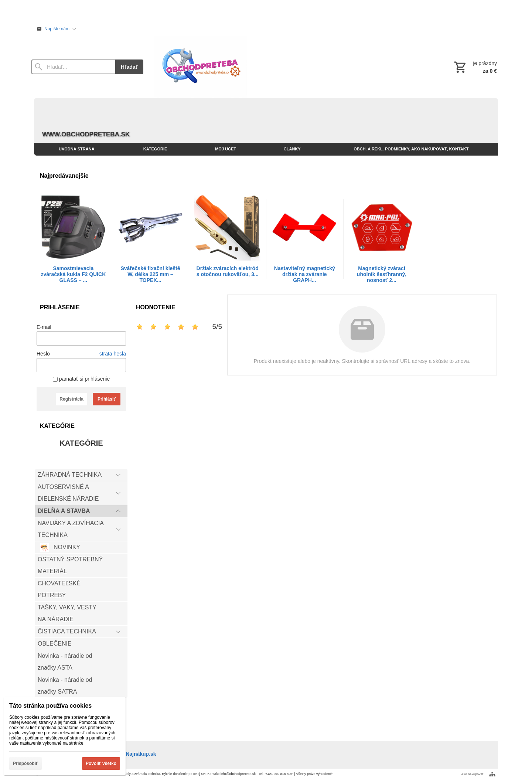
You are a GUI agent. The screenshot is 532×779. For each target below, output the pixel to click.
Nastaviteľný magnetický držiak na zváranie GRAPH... (305, 274)
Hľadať (129, 67)
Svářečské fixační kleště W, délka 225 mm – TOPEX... (150, 274)
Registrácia (71, 399)
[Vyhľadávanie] (73, 67)
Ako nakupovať (473, 774)
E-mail (44, 327)
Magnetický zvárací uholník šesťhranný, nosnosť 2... (382, 274)
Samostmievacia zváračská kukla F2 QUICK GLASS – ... (73, 274)
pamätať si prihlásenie (81, 379)
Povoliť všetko (101, 763)
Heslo (43, 354)
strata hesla (113, 354)
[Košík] (475, 67)
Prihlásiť (107, 399)
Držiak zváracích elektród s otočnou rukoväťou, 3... (228, 271)
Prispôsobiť (25, 763)
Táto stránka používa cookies (50, 706)
